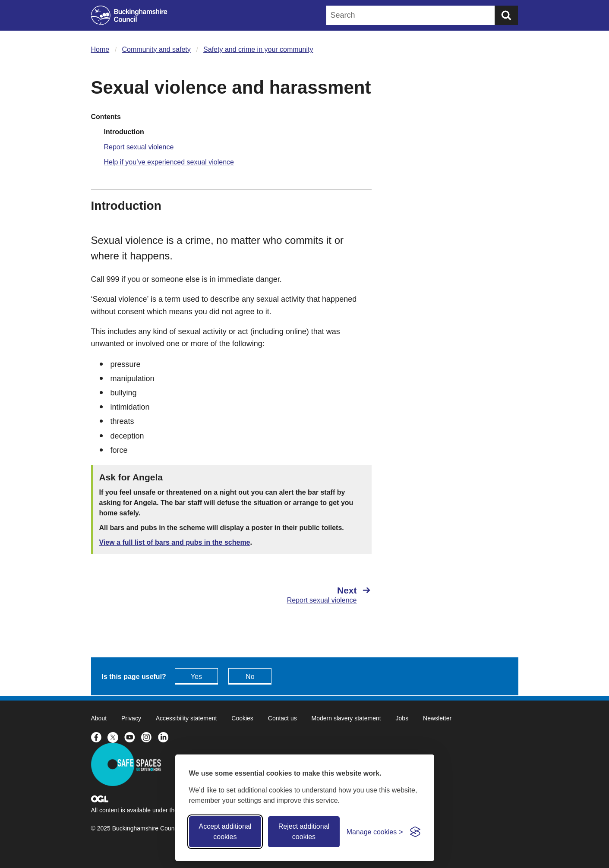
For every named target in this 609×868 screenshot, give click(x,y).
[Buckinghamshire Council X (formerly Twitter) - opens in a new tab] (116, 736)
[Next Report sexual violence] (306, 595)
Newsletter (437, 718)
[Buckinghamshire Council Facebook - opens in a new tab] (99, 736)
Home (100, 49)
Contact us (282, 718)
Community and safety (156, 49)
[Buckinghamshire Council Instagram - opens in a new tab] (150, 736)
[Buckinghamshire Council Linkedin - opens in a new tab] (166, 736)
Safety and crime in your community (258, 49)
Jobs (402, 718)
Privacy (131, 718)
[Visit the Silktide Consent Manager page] (415, 832)
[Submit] (506, 15)
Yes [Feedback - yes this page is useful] (196, 677)
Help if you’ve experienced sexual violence (169, 162)
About (99, 718)
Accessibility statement (186, 718)
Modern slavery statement (346, 718)
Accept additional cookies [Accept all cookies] (225, 832)
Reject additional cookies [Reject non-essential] (304, 832)
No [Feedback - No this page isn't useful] (250, 677)
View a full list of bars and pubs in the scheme (175, 542)
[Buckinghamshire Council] (129, 15)
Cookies (242, 718)
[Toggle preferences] (375, 832)
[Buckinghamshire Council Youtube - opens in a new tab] (133, 736)
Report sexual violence (139, 147)
